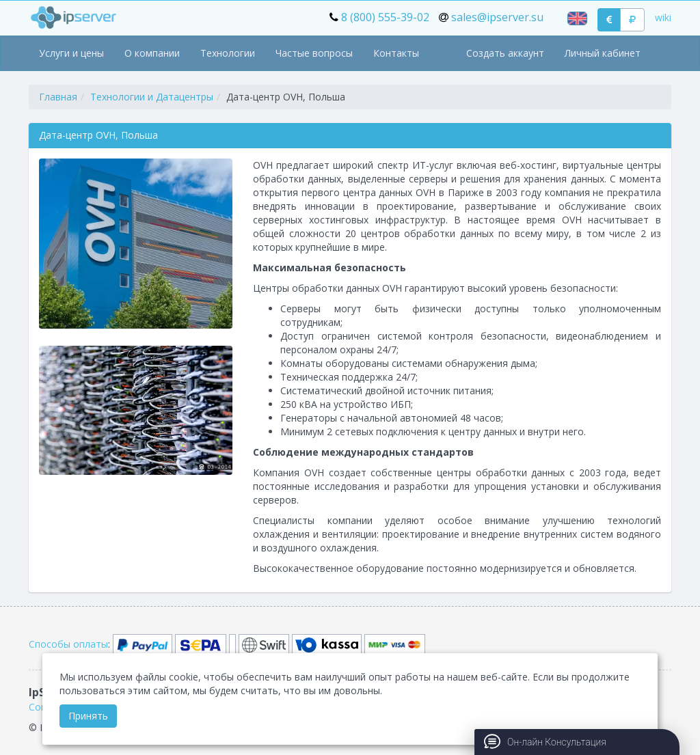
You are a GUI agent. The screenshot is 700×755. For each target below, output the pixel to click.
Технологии (228, 53)
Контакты (396, 53)
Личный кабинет (603, 53)
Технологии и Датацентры (152, 97)
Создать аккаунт (505, 53)
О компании (152, 53)
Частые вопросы (314, 53)
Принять (88, 716)
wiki (663, 17)
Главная (58, 97)
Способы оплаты (68, 644)
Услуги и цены (71, 53)
